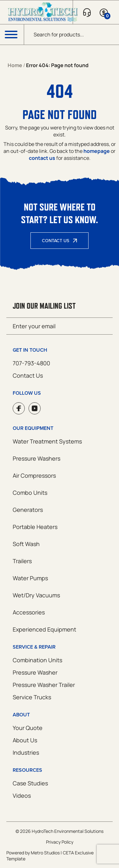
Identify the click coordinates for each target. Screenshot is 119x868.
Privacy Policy (60, 842)
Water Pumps (30, 578)
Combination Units (37, 660)
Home (15, 65)
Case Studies (30, 783)
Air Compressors (34, 475)
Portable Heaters (35, 527)
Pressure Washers (36, 458)
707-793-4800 (31, 363)
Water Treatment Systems (47, 441)
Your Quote (28, 728)
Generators (28, 510)
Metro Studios (45, 853)
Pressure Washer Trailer (44, 685)
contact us (42, 158)
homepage (97, 151)
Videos (22, 796)
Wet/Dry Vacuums (36, 595)
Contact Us (56, 241)
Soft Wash (26, 544)
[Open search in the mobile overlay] (72, 35)
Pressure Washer (35, 672)
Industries (26, 752)
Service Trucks (32, 697)
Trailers (22, 561)
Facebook (19, 408)
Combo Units (30, 493)
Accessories (29, 612)
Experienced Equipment (44, 629)
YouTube (35, 408)
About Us (25, 740)
